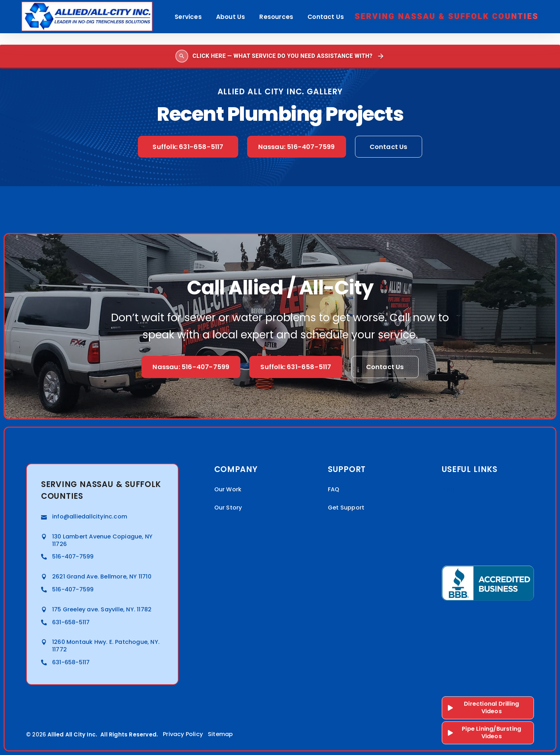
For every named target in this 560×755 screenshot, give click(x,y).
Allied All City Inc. (72, 734)
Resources (276, 17)
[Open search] (280, 57)
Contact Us (326, 17)
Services (188, 17)
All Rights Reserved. (129, 734)
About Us (231, 17)
